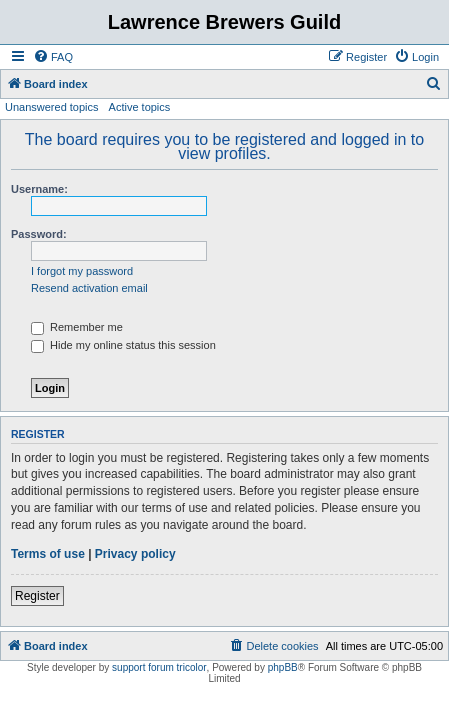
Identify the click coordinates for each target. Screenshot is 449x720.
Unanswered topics (52, 107)
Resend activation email (89, 288)
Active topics (140, 107)
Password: (39, 234)
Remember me (77, 327)
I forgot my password (82, 271)
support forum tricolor (159, 667)
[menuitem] (53, 57)
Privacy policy (135, 554)
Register (37, 596)
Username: (39, 189)
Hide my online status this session (123, 345)
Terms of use (48, 554)
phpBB (283, 667)
